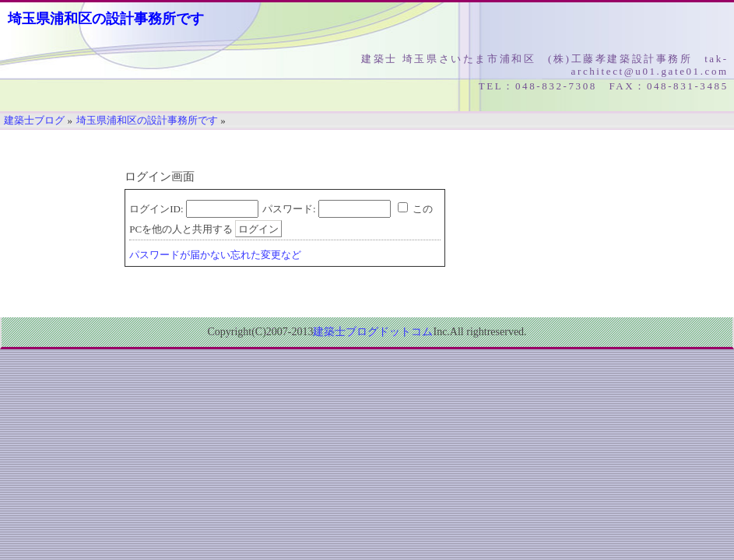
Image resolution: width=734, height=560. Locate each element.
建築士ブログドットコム (373, 332)
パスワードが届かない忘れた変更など (215, 255)
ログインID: (156, 209)
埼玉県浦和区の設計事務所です (106, 19)
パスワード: (289, 209)
